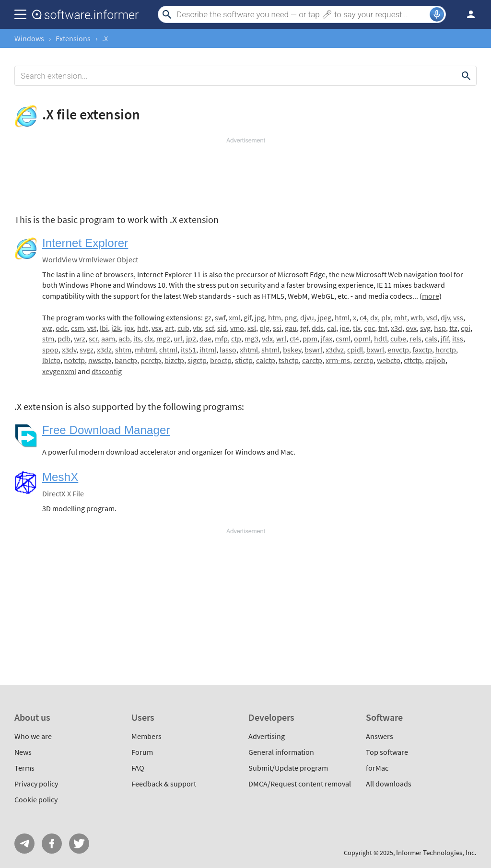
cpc (369, 328)
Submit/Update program (288, 768)
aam (108, 339)
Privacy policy (36, 784)
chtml (168, 350)
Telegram (24, 844)
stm (48, 339)
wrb (417, 317)
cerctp (363, 360)
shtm (123, 350)
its (137, 339)
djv (445, 317)
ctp (236, 339)
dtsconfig (107, 371)
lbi (104, 328)
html (342, 317)
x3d (397, 328)
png (291, 317)
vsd (432, 317)
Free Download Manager (106, 430)
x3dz (104, 350)
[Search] (302, 14)
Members (146, 736)
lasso (228, 350)
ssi (277, 328)
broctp (221, 360)
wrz (80, 339)
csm (77, 328)
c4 (363, 317)
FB (52, 844)
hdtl (380, 339)
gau (291, 328)
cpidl (355, 350)
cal (332, 328)
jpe (345, 328)
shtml (270, 350)
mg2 (163, 339)
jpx (129, 328)
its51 (188, 350)
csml (343, 339)
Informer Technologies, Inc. (436, 852)
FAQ (138, 768)
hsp (440, 328)
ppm (310, 339)
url (178, 339)
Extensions (73, 38)
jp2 (191, 339)
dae (205, 339)
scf (210, 328)
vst (92, 328)
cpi (466, 328)
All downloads (389, 784)
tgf (304, 328)
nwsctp (100, 360)
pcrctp (151, 360)
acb (124, 339)
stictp (244, 360)
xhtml (249, 350)
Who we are (33, 736)
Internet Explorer (85, 243)
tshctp (289, 360)
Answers (380, 736)
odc (62, 328)
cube (398, 339)
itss (458, 339)
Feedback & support (164, 784)
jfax (327, 339)
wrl (281, 339)
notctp (74, 360)
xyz (47, 328)
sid (222, 328)
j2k (116, 328)
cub (183, 328)
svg (425, 328)
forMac (377, 768)
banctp (126, 360)
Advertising (267, 736)
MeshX (60, 477)
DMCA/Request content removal (300, 784)
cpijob (435, 360)
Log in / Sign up (467, 14)
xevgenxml (59, 371)
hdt (143, 328)
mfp (221, 339)
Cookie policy (36, 799)
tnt (383, 328)
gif (247, 317)
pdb (64, 339)
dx (374, 317)
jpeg (324, 317)
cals (431, 339)
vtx (197, 328)
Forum (142, 752)
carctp (312, 360)
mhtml (145, 350)
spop (50, 350)
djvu (307, 317)
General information (281, 752)
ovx (411, 328)
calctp (266, 360)
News (23, 752)
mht (401, 317)
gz (208, 317)
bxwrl (375, 350)
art (170, 328)
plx (386, 317)
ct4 (294, 339)
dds (318, 328)
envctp (398, 350)
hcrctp (446, 350)
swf (220, 317)
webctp (389, 360)
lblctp (51, 360)
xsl (252, 328)
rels (415, 339)
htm (275, 317)
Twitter (79, 844)
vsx (157, 328)
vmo (237, 328)
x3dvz (335, 350)
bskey (292, 350)
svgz (87, 350)
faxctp (422, 350)
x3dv (69, 350)
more (431, 296)
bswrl (313, 350)
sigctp (197, 360)
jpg (260, 317)
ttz (453, 328)
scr (93, 339)
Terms (24, 768)
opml (362, 339)
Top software (387, 752)
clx (149, 339)
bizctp (174, 360)
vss (458, 317)
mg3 (251, 339)
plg (264, 328)
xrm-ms (338, 360)
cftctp (413, 360)
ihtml (208, 350)
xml (234, 317)
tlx (357, 328)
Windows (29, 38)
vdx (267, 339)
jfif (445, 339)
